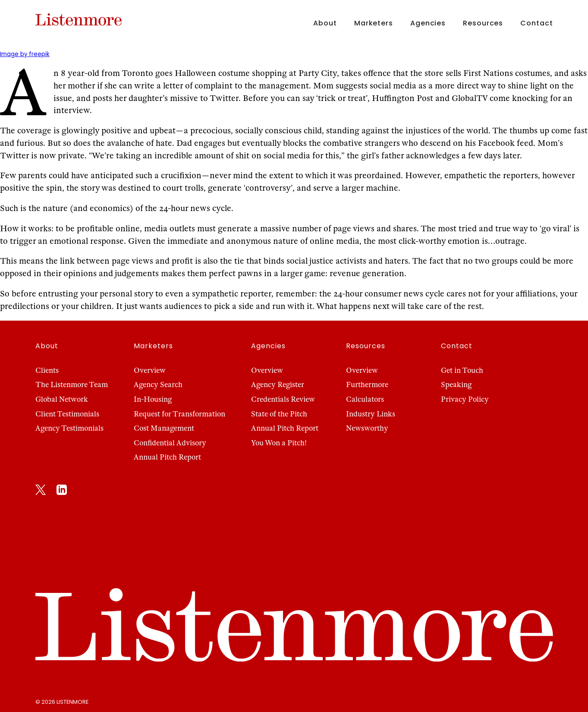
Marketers (374, 23)
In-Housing (153, 399)
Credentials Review (283, 399)
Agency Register (278, 385)
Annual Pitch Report (167, 457)
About (325, 23)
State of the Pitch (279, 414)
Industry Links (371, 414)
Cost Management (164, 428)
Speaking (456, 385)
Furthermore (367, 385)
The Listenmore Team (72, 385)
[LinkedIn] (62, 491)
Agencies (428, 23)
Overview (150, 370)
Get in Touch (462, 370)
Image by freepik (25, 54)
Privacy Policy (465, 399)
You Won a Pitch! (279, 443)
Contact (536, 23)
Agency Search (158, 385)
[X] (41, 491)
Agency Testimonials (69, 428)
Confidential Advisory (170, 443)
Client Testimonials (67, 414)
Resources (483, 23)
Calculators (365, 399)
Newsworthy (367, 428)
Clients (47, 370)
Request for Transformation (179, 414)
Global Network (62, 399)
